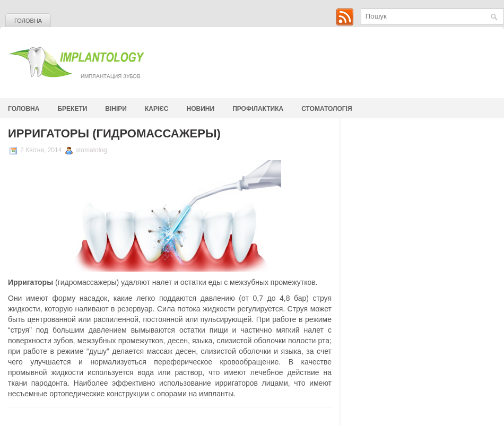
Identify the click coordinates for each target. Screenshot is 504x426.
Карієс (157, 109)
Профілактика (258, 109)
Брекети (72, 109)
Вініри (116, 109)
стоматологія (327, 109)
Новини (201, 109)
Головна (28, 21)
